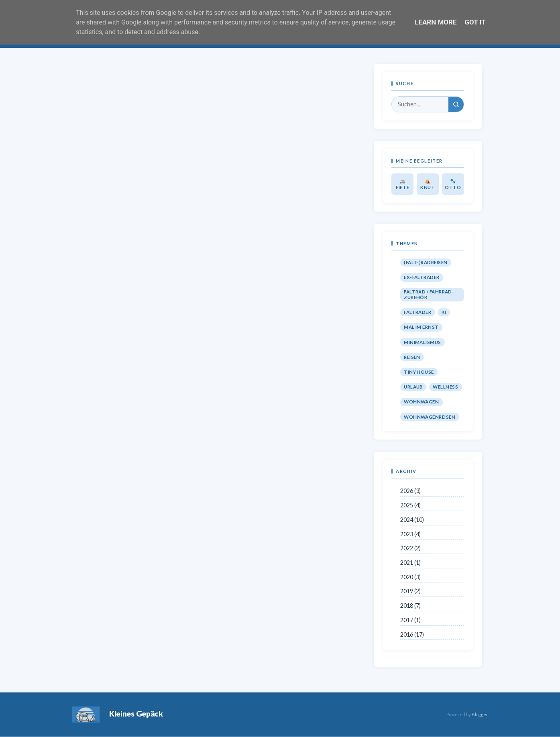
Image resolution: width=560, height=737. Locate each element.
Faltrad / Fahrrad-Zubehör (429, 294)
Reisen (412, 357)
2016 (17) (412, 634)
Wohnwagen (421, 402)
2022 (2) (410, 548)
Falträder (417, 312)
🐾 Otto (453, 184)
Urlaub (413, 387)
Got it (475, 22)
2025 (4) (410, 505)
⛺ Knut (428, 184)
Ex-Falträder (422, 277)
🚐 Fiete (402, 184)
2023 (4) (410, 534)
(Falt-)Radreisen (426, 262)
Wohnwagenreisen (430, 417)
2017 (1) (410, 620)
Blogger (480, 714)
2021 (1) (410, 563)
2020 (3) (410, 577)
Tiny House (419, 372)
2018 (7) (410, 606)
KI (444, 312)
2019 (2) (410, 591)
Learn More (436, 22)
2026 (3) (410, 491)
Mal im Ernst (421, 327)
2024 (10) (412, 520)
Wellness (445, 387)
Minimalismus (423, 342)
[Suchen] (456, 104)
